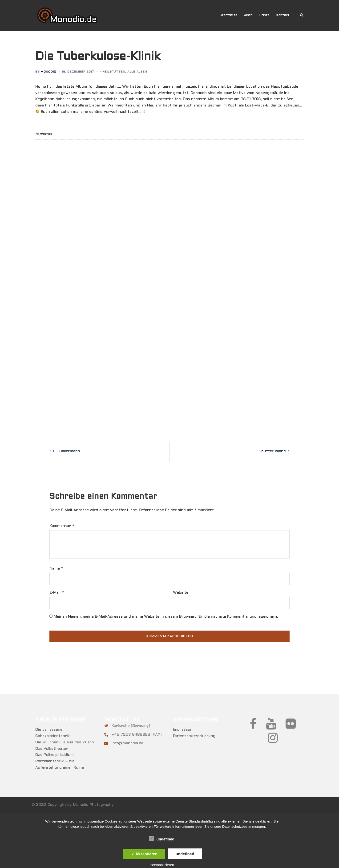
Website (181, 593)
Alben (248, 15)
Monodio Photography (93, 805)
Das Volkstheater (52, 749)
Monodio (48, 72)
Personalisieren (162, 865)
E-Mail (57, 593)
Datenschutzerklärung (194, 736)
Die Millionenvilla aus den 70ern (65, 742)
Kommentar (62, 526)
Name (56, 568)
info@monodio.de (127, 743)
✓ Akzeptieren (144, 854)
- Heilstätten (113, 72)
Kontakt (283, 15)
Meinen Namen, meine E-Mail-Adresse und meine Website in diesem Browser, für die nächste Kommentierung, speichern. (166, 617)
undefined (162, 839)
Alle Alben (137, 72)
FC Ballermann (67, 451)
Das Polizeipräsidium (54, 755)
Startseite (228, 15)
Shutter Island (272, 451)
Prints (264, 15)
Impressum (183, 730)
